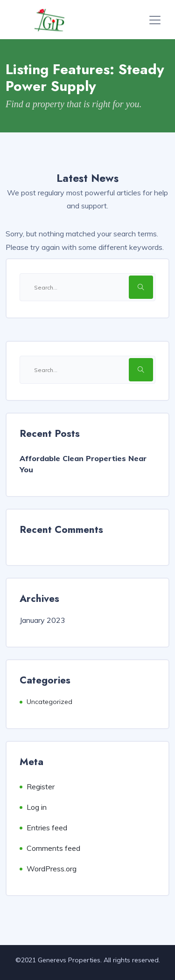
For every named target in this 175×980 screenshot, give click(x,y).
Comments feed (53, 848)
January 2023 (42, 620)
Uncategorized (49, 702)
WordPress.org (52, 869)
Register (41, 787)
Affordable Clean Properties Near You (83, 464)
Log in (37, 807)
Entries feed (47, 828)
